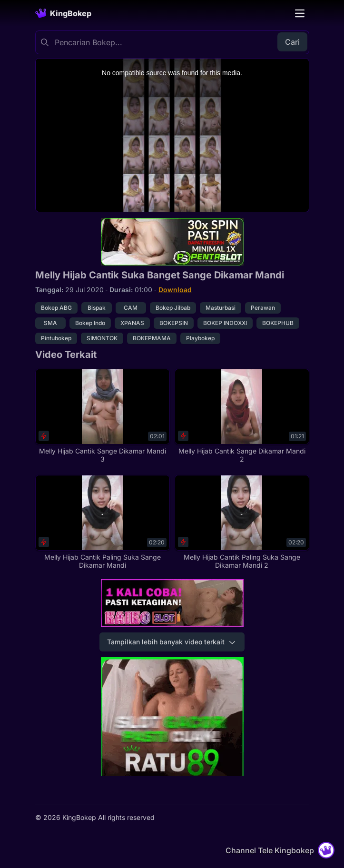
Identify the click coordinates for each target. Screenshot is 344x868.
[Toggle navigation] (300, 13)
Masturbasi (221, 308)
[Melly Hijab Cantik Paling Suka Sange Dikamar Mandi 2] (242, 522)
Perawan (263, 308)
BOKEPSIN (174, 323)
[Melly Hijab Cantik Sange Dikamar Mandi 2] (242, 416)
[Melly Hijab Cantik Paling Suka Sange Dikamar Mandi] (103, 522)
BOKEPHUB (278, 323)
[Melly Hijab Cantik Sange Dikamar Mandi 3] (103, 416)
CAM (131, 308)
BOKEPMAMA (152, 338)
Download (175, 290)
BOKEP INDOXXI (225, 323)
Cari (292, 42)
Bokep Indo (90, 323)
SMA (50, 323)
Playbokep (200, 338)
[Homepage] (63, 13)
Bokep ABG (56, 308)
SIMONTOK (102, 338)
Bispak (97, 308)
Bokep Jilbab (173, 308)
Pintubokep (56, 338)
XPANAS (132, 323)
